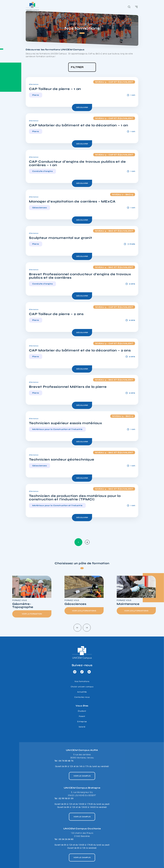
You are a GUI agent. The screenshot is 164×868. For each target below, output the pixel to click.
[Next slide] (87, 628)
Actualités (82, 692)
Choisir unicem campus (82, 687)
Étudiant (82, 711)
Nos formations (82, 681)
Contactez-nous (82, 697)
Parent (82, 716)
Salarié (82, 727)
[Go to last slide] (77, 628)
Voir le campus (82, 776)
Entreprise (82, 722)
